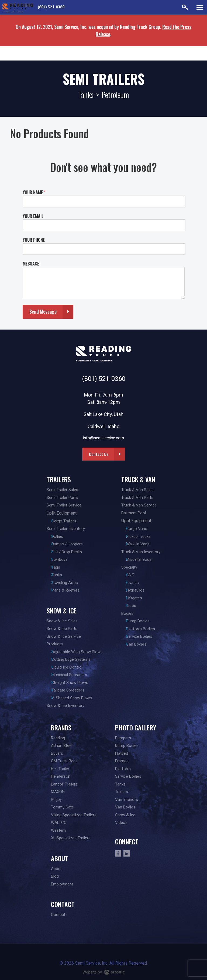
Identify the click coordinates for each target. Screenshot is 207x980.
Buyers (57, 753)
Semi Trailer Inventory (64, 529)
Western (58, 830)
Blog (55, 876)
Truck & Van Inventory (142, 552)
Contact (63, 904)
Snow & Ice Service (62, 636)
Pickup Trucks (143, 536)
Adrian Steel (62, 746)
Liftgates (139, 598)
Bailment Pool (135, 513)
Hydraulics (140, 590)
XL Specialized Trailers (71, 838)
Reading (58, 738)
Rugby (56, 800)
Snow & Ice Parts (60, 629)
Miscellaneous (144, 559)
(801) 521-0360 (51, 7)
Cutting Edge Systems (73, 659)
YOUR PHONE (34, 240)
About (60, 858)
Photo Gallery (136, 727)
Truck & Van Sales (139, 490)
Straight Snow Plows (71, 683)
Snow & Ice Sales (61, 621)
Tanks (86, 95)
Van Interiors (127, 800)
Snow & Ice (60, 610)
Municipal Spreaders (71, 675)
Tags (57, 567)
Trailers (57, 479)
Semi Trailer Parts (61, 498)
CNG (135, 575)
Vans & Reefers (67, 590)
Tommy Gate (62, 807)
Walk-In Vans (143, 544)
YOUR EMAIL (33, 216)
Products (53, 644)
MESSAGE (31, 264)
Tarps (136, 606)
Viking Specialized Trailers (74, 815)
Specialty (131, 567)
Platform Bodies (145, 629)
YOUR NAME (34, 192)
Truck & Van (140, 479)
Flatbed (122, 753)
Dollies (59, 536)
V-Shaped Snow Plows (73, 698)
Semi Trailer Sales (61, 490)
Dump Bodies (143, 621)
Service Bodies (144, 636)
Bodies (129, 613)
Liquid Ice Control (69, 667)
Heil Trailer (60, 769)
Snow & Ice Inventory (64, 706)
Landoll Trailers (64, 784)
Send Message (43, 311)
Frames (122, 761)
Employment (62, 884)
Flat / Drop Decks (68, 552)
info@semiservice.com (103, 438)
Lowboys (61, 559)
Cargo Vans (142, 529)
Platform (123, 769)
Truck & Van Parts (139, 498)
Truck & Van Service (141, 505)
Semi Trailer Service (62, 505)
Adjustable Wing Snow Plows (79, 652)
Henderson (61, 776)
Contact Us (99, 454)
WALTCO (59, 823)
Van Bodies (141, 644)
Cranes (137, 583)
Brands (61, 727)
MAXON (58, 792)
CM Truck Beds (64, 761)
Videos (121, 823)
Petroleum (115, 95)
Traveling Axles (66, 583)
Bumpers (123, 738)
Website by (103, 972)
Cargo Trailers (65, 521)
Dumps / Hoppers (69, 544)
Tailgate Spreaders (70, 690)
